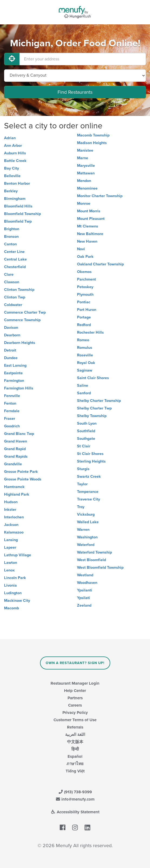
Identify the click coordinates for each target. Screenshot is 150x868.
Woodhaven (87, 583)
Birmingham (15, 199)
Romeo (83, 340)
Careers (75, 705)
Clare (9, 274)
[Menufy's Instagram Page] (75, 828)
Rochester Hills (90, 332)
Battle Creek (15, 161)
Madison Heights (92, 143)
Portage (84, 317)
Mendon (84, 181)
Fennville (12, 396)
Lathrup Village (18, 555)
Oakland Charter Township (100, 264)
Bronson (11, 237)
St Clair (84, 446)
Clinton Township (19, 290)
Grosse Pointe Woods (23, 479)
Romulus (85, 348)
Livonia (10, 585)
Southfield (86, 431)
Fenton (10, 403)
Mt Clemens (88, 226)
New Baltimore (90, 234)
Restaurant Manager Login (75, 683)
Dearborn (12, 335)
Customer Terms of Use (75, 720)
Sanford (84, 393)
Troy (81, 507)
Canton (10, 244)
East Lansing (15, 365)
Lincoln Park (15, 578)
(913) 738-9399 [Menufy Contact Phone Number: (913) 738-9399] (75, 792)
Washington (87, 537)
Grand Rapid (15, 449)
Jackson (11, 525)
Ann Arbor (13, 146)
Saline (83, 386)
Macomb (11, 608)
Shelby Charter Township (99, 401)
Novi (81, 249)
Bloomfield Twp (18, 221)
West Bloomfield (91, 560)
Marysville (86, 166)
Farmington (14, 381)
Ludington (13, 593)
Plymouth (85, 295)
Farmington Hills (19, 388)
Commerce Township (22, 320)
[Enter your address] (83, 59)
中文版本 (75, 742)
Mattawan (86, 173)
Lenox (9, 570)
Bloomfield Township (22, 214)
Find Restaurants (75, 92)
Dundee (11, 358)
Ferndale (12, 411)
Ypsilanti (85, 590)
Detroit (10, 350)
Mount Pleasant (91, 219)
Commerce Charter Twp (25, 312)
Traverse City (89, 499)
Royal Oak (86, 363)
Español (75, 756)
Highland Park (17, 494)
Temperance (88, 492)
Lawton (11, 563)
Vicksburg (86, 514)
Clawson (12, 282)
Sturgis (83, 469)
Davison (11, 328)
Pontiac (84, 302)
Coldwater (13, 305)
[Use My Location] (12, 59)
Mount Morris (89, 211)
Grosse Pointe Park (21, 472)
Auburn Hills (15, 153)
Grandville (13, 464)
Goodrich (12, 426)
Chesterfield (15, 267)
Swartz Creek (89, 477)
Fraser (10, 419)
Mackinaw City (17, 601)
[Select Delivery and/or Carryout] (75, 76)
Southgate (86, 439)
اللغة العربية (75, 734)
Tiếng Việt (75, 771)
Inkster (10, 510)
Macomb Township (93, 135)
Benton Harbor (17, 183)
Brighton (12, 229)
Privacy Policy (75, 713)
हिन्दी (75, 749)
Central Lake (15, 259)
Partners (75, 698)
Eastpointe (13, 373)
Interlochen (14, 517)
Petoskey (85, 287)
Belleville (12, 176)
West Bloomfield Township (100, 568)
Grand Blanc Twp (19, 434)
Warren (83, 530)
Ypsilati (84, 598)
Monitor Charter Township (100, 196)
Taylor (82, 484)
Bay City (11, 168)
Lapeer (10, 547)
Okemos (84, 272)
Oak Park (85, 257)
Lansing (11, 540)
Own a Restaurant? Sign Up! (75, 663)
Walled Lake (88, 522)
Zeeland (84, 605)
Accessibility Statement (75, 812)
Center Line (14, 252)
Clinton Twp (15, 297)
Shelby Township (92, 416)
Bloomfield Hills (18, 206)
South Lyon (87, 423)
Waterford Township (94, 552)
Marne (83, 158)
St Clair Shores (90, 454)
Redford (84, 325)
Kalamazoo (14, 532)
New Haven (87, 241)
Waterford (86, 545)
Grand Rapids (16, 456)
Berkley (11, 191)
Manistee (85, 150)
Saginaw (85, 370)
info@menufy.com (75, 799)
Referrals (75, 727)
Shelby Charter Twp (94, 408)
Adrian (10, 138)
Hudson (11, 502)
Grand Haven (16, 441)
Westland (85, 575)
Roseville (85, 355)
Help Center (75, 691)
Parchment (86, 279)
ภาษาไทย (75, 764)
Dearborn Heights (20, 343)
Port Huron (87, 310)
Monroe (84, 204)
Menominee (87, 188)
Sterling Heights (91, 461)
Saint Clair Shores (93, 378)
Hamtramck (14, 487)
